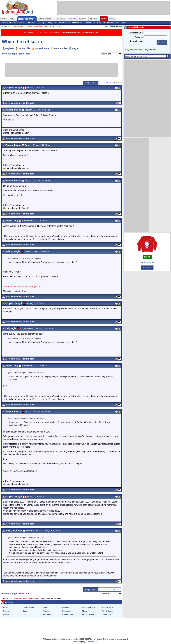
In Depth (66, 608)
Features (66, 611)
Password (139, 37)
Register (10, 48)
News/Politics (64, 23)
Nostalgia (42, 23)
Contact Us (107, 614)
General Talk (90, 23)
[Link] (25, 291)
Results (6, 611)
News (45, 608)
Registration (68, 614)
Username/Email (136, 33)
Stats (25, 611)
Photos (46, 611)
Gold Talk (101, 23)
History (6, 614)
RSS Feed (47, 614)
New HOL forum (92, 32)
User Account (29, 608)
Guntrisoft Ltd (92, 642)
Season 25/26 (107, 608)
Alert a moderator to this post (20, 103)
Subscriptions (113, 23)
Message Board (26, 26)
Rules (123, 23)
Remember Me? (137, 41)
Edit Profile (24, 48)
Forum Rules (61, 48)
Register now (150, 49)
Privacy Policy (88, 614)
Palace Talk (7, 23)
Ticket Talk (31, 23)
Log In (75, 48)
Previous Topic (10, 54)
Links (25, 614)
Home (15, 26)
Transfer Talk (19, 23)
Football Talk (77, 23)
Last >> (117, 83)
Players (85, 611)
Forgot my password (134, 49)
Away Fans (52, 23)
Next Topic (25, 54)
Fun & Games (108, 611)
